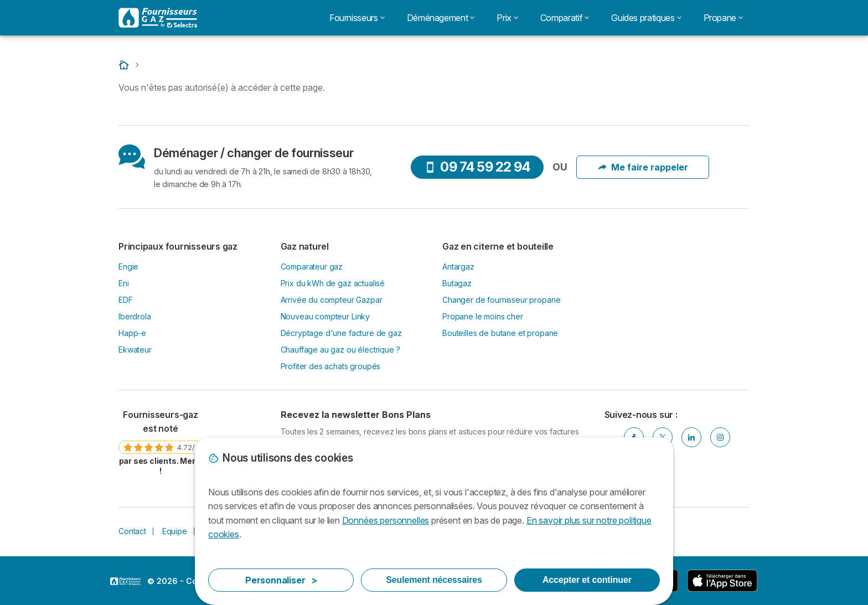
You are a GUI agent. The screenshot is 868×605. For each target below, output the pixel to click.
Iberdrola (135, 316)
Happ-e (132, 333)
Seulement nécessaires (434, 580)
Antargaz (458, 267)
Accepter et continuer (587, 580)
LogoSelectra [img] (125, 581)
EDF (126, 300)
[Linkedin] (691, 437)
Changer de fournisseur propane (501, 300)
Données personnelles (386, 520)
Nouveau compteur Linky (325, 316)
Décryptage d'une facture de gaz (341, 333)
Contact (132, 531)
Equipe (175, 531)
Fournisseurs (357, 18)
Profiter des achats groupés (331, 366)
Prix (507, 18)
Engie (128, 267)
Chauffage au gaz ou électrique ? (340, 350)
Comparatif (565, 18)
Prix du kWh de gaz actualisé (333, 283)
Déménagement (441, 18)
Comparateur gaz (312, 267)
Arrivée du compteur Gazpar (332, 300)
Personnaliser (281, 580)
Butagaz (457, 283)
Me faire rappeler (643, 167)
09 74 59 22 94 (477, 167)
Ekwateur (135, 350)
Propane (723, 18)
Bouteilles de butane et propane (500, 333)
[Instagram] (720, 437)
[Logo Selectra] (158, 18)
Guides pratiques (646, 18)
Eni (124, 283)
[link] (161, 442)
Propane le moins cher (483, 316)
